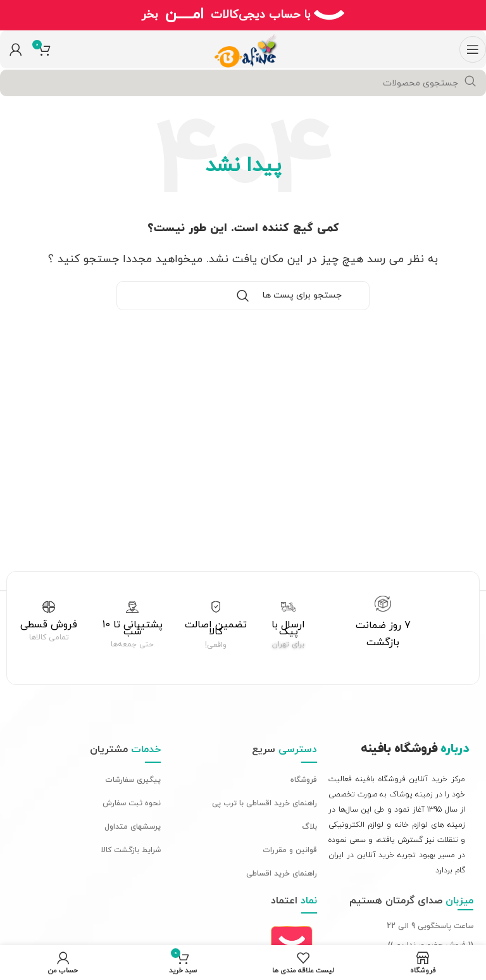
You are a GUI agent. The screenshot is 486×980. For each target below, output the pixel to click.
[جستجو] (243, 83)
